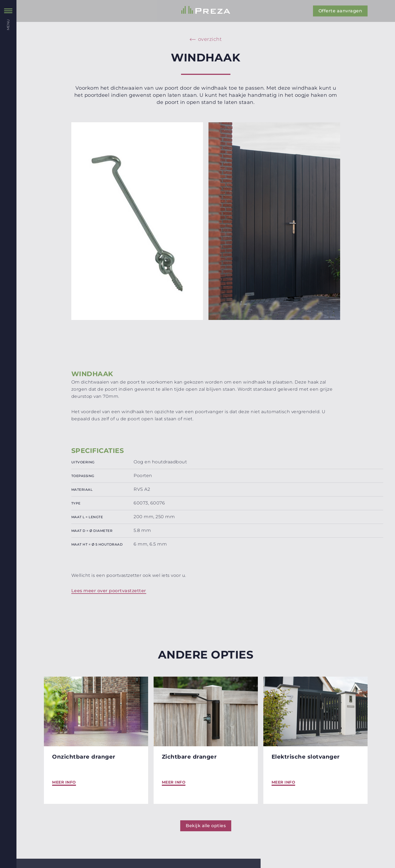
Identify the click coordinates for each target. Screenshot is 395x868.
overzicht (210, 39)
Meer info (64, 782)
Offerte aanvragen (340, 11)
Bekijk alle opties (206, 826)
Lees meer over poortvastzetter (109, 591)
